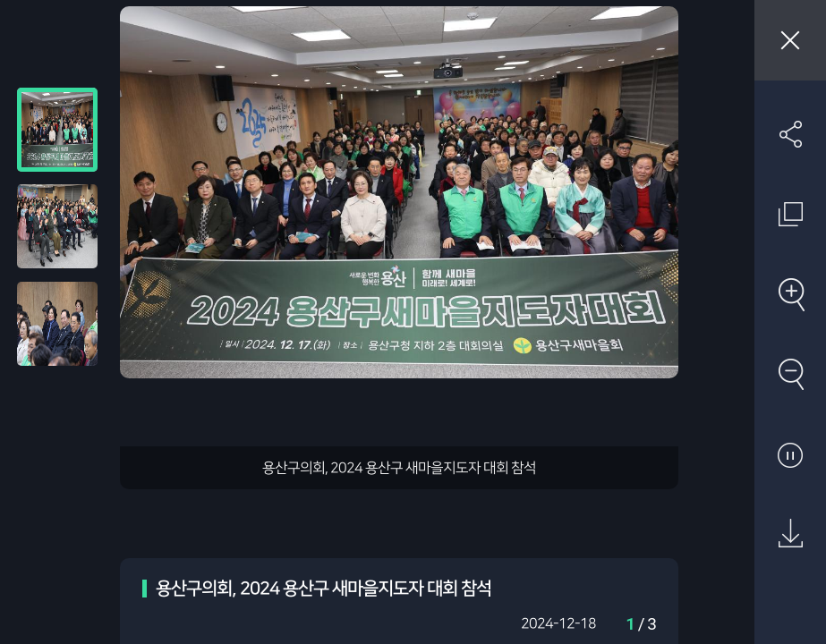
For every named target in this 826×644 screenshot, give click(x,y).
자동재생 (790, 454)
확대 (790, 294)
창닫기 (790, 40)
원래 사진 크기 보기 (790, 214)
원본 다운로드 (790, 534)
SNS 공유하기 (790, 134)
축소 (790, 374)
